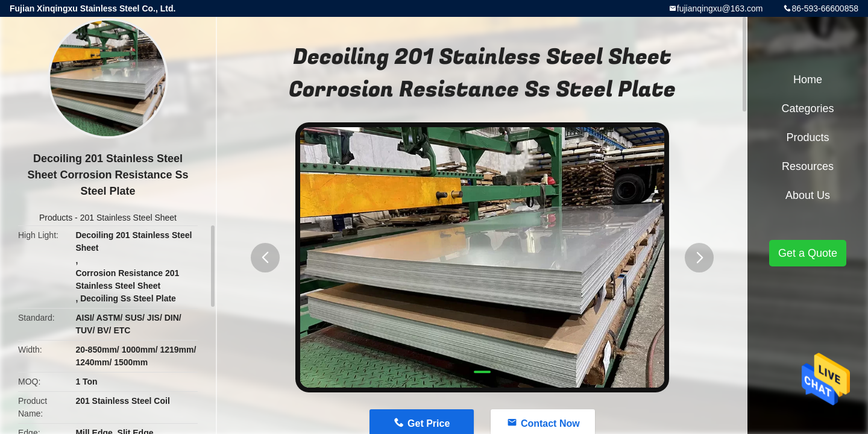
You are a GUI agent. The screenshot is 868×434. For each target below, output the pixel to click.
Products (56, 218)
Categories (807, 108)
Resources (808, 166)
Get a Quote (808, 253)
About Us (808, 195)
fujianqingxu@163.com (720, 8)
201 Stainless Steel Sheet (128, 218)
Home (808, 80)
